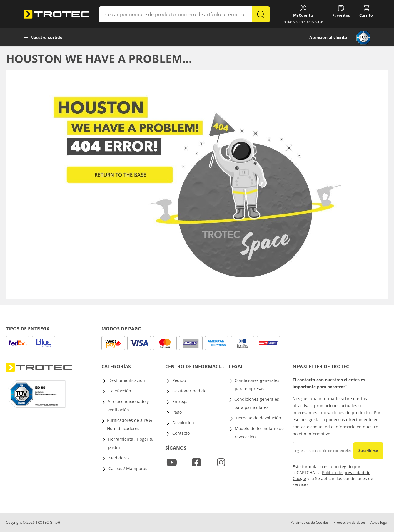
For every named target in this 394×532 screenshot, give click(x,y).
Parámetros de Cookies (310, 522)
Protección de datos (350, 522)
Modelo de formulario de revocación (259, 433)
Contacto (181, 433)
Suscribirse (368, 450)
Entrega (180, 401)
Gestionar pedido (189, 391)
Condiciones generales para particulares (257, 403)
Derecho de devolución (258, 418)
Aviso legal (379, 522)
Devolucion (183, 423)
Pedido (179, 380)
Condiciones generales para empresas (257, 384)
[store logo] (56, 14)
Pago (177, 412)
